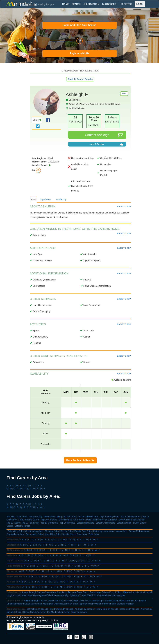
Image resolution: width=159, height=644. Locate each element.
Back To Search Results (80, 79)
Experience (45, 199)
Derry (65, 592)
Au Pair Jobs (69, 517)
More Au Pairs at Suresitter (132, 520)
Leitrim (140, 592)
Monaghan (39, 595)
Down (80, 592)
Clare (54, 592)
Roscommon (58, 595)
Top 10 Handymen (30, 523)
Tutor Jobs (94, 534)
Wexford (112, 595)
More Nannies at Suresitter (72, 520)
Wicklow (121, 595)
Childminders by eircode (61, 609)
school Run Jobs (52, 534)
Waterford (91, 595)
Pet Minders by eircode (58, 612)
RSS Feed (22, 517)
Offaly (48, 595)
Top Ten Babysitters (109, 517)
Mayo (24, 595)
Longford (11, 595)
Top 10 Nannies (67, 523)
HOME (66, 4)
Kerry (112, 592)
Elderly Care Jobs (83, 531)
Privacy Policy (35, 517)
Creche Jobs (67, 531)
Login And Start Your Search (80, 25)
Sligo (67, 595)
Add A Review (107, 144)
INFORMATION (92, 4)
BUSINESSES (109, 4)
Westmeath (102, 595)
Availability (61, 199)
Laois (134, 592)
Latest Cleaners (22, 526)
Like (124, 94)
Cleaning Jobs (52, 531)
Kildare (119, 592)
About (33, 199)
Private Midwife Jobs (139, 531)
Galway (105, 592)
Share (37, 120)
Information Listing (53, 517)
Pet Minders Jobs (34, 534)
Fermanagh (95, 592)
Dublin (86, 592)
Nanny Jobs (121, 531)
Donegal (72, 592)
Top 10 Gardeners (50, 523)
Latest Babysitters (85, 523)
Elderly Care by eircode (107, 609)
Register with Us (79, 53)
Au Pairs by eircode (84, 609)
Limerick (148, 592)
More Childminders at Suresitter (102, 520)
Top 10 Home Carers (29, 520)
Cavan (48, 592)
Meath (31, 595)
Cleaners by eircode (130, 609)
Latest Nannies (124, 523)
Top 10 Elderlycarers (131, 517)
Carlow (40, 592)
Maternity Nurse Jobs (104, 531)
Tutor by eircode (79, 612)
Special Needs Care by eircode (30, 612)
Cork (59, 592)
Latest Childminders (105, 523)
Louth (18, 595)
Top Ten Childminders (88, 517)
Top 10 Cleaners (49, 520)
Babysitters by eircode (37, 609)
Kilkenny (127, 592)
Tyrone (83, 595)
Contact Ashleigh (104, 135)
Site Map (11, 517)
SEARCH (76, 4)
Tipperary (74, 595)
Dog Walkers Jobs (15, 534)
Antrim (25, 592)
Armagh (33, 592)
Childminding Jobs (34, 531)
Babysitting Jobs (16, 531)
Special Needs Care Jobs (75, 534)
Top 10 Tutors (13, 523)
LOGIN (140, 4)
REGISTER (126, 4)
